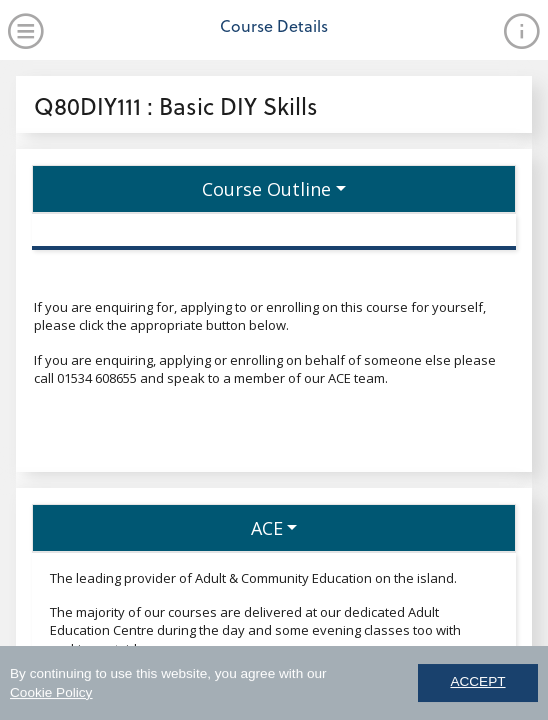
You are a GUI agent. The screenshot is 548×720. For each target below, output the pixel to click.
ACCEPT (477, 685)
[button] (274, 189)
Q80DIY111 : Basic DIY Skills (176, 105)
